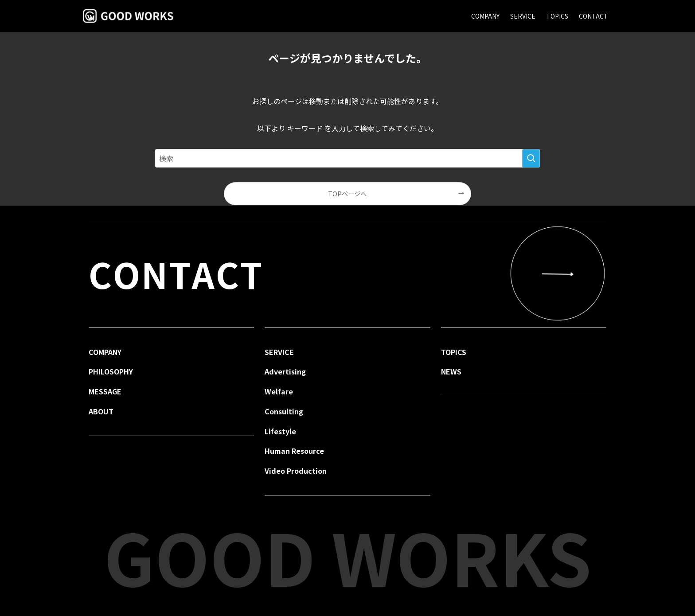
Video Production (296, 471)
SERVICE (279, 352)
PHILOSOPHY (111, 371)
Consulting (284, 411)
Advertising (285, 371)
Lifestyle (280, 431)
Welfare (279, 391)
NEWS (451, 371)
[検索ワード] (347, 158)
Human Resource (294, 451)
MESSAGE (105, 391)
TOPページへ (347, 193)
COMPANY (105, 352)
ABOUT (101, 411)
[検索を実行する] (531, 158)
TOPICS (454, 352)
